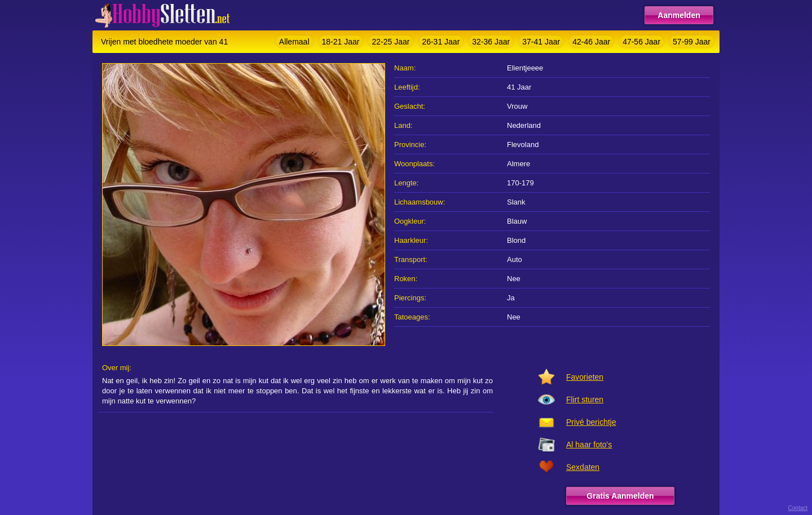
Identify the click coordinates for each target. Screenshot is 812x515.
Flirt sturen (585, 399)
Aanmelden (679, 15)
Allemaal (294, 42)
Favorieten (585, 377)
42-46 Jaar (591, 42)
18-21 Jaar (341, 42)
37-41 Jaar (541, 42)
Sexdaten (583, 467)
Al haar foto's (589, 445)
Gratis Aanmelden (620, 496)
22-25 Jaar (390, 42)
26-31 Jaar (441, 42)
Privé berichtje (591, 422)
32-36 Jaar (491, 42)
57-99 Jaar (692, 42)
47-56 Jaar (641, 42)
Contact (798, 508)
